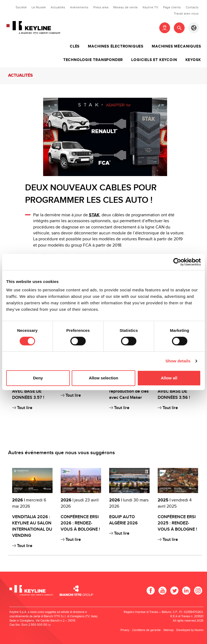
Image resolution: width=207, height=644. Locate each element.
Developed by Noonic (190, 630)
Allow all (169, 378)
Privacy (125, 630)
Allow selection (103, 378)
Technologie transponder (93, 60)
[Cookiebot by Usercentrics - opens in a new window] (177, 262)
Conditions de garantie (146, 630)
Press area (101, 7)
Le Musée (39, 7)
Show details (178, 361)
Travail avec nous (186, 14)
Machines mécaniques (176, 46)
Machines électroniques (116, 46)
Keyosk (193, 60)
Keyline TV (150, 7)
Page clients (172, 7)
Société (21, 7)
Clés (75, 46)
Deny (38, 378)
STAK (94, 215)
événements (79, 7)
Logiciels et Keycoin (154, 60)
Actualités (58, 7)
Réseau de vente (125, 7)
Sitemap (168, 630)
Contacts (192, 7)
